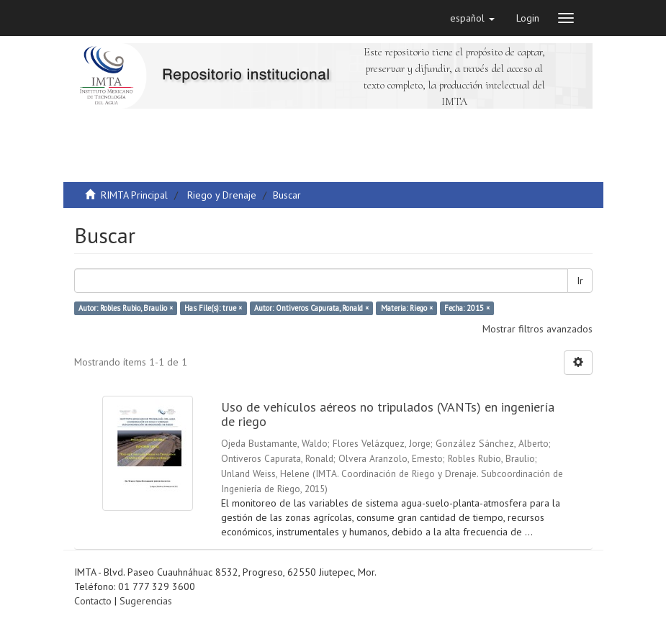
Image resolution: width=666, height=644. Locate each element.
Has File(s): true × (213, 308)
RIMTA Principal (134, 195)
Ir (580, 281)
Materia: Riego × (407, 308)
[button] (472, 18)
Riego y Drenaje (222, 195)
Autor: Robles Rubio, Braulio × (126, 308)
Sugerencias (146, 601)
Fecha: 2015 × (467, 308)
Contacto (93, 601)
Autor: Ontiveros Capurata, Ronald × (311, 308)
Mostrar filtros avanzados (537, 329)
